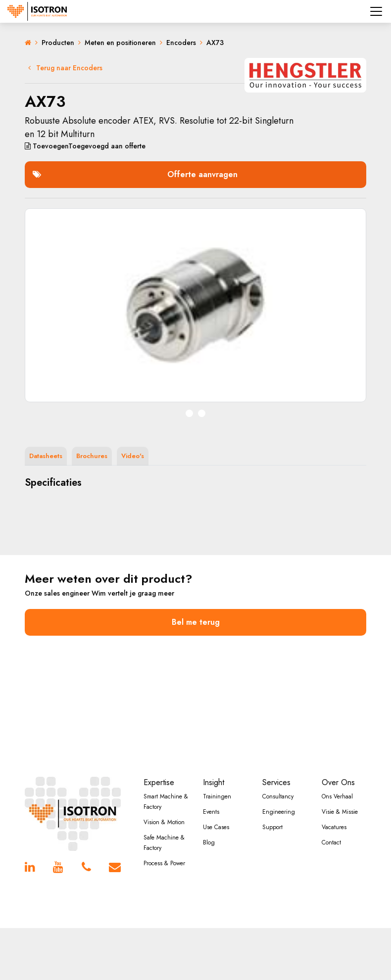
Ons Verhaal (337, 796)
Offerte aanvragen (135, 174)
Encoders (181, 43)
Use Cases (216, 827)
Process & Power (164, 863)
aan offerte (85, 146)
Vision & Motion (164, 822)
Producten (58, 43)
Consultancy (278, 796)
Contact (331, 842)
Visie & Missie (340, 812)
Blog (209, 842)
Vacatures (334, 827)
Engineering (279, 812)
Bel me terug (196, 622)
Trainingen (217, 796)
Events (211, 812)
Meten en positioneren (120, 43)
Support (272, 827)
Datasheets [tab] (46, 456)
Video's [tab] (133, 456)
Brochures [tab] (92, 456)
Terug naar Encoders (65, 68)
